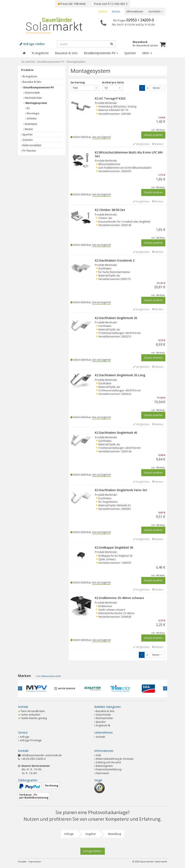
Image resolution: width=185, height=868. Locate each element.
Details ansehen (153, 135)
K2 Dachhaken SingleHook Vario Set (121, 490)
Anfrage (24, 737)
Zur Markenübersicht (49, 676)
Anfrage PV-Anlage (30, 740)
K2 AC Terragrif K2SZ (110, 98)
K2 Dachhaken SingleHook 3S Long (120, 375)
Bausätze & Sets (66, 53)
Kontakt (100, 737)
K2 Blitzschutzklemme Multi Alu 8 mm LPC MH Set (129, 154)
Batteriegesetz (104, 766)
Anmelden (156, 12)
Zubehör (27, 140)
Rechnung (52, 786)
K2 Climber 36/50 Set (110, 210)
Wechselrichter (33, 98)
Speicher (130, 53)
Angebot (91, 834)
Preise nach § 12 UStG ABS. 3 (109, 4)
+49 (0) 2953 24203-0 (33, 759)
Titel (85, 88)
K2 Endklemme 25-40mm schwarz (120, 598)
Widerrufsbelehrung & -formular (115, 759)
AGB (98, 755)
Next (165, 688)
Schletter (31, 119)
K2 (27, 108)
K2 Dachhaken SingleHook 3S (116, 318)
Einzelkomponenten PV (101, 53)
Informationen (135, 12)
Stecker (28, 129)
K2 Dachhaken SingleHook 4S (116, 433)
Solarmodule (31, 93)
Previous (20, 688)
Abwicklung (114, 834)
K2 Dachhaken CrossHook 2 (115, 260)
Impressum (102, 773)
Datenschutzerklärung (109, 769)
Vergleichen (141, 144)
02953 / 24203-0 (140, 20)
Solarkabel (30, 124)
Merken (158, 144)
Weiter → (158, 88)
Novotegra (32, 113)
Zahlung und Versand (108, 762)
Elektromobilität (31, 145)
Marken (103, 12)
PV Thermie (28, 151)
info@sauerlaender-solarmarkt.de (42, 755)
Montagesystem (35, 103)
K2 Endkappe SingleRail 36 (114, 547)
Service (116, 12)
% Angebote (40, 53)
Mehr (147, 53)
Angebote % (103, 725)
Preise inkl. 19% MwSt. (72, 4)
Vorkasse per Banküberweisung (34, 796)
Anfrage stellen (93, 851)
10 (112, 88)
